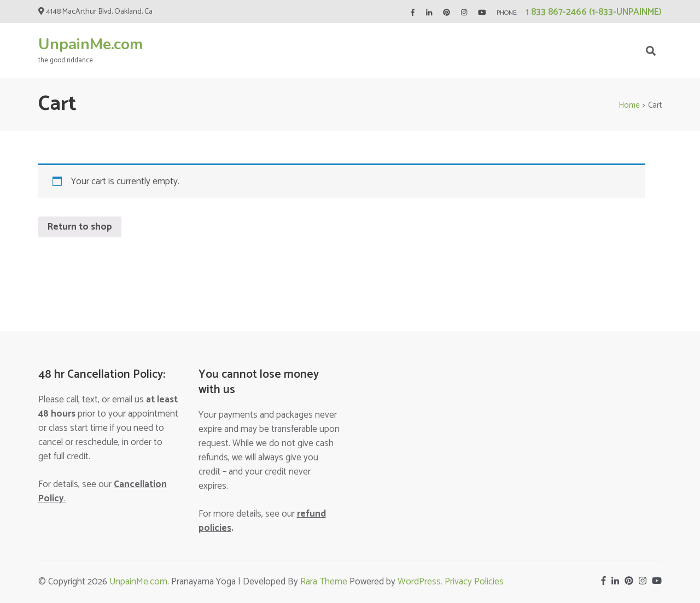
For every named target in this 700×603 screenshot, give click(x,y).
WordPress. (421, 582)
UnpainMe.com (91, 44)
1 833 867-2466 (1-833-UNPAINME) (594, 12)
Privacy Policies (474, 582)
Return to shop (80, 227)
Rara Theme (324, 582)
